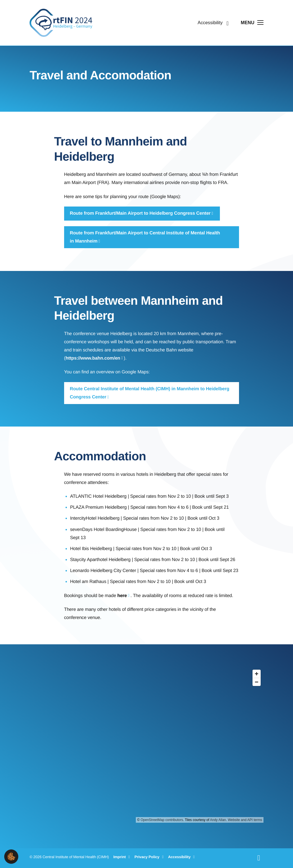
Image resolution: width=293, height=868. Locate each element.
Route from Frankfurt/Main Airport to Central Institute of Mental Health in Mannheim (145, 237)
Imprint (122, 857)
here (122, 596)
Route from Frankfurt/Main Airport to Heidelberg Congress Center (140, 213)
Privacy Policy (150, 857)
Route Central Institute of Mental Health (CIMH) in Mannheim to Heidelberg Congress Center (149, 393)
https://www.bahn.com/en (93, 358)
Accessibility (182, 857)
